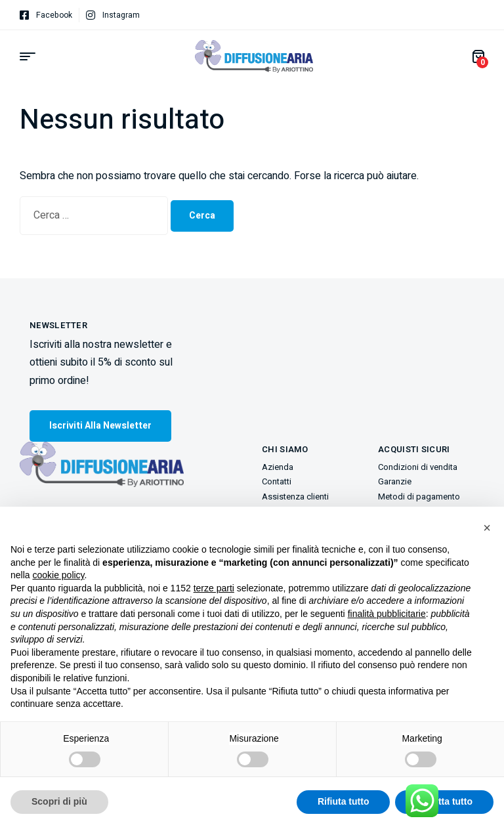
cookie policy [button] (58, 575)
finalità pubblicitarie (387, 614)
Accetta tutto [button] (444, 801)
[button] (487, 528)
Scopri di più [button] (59, 801)
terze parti (214, 588)
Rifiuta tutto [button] (344, 801)
